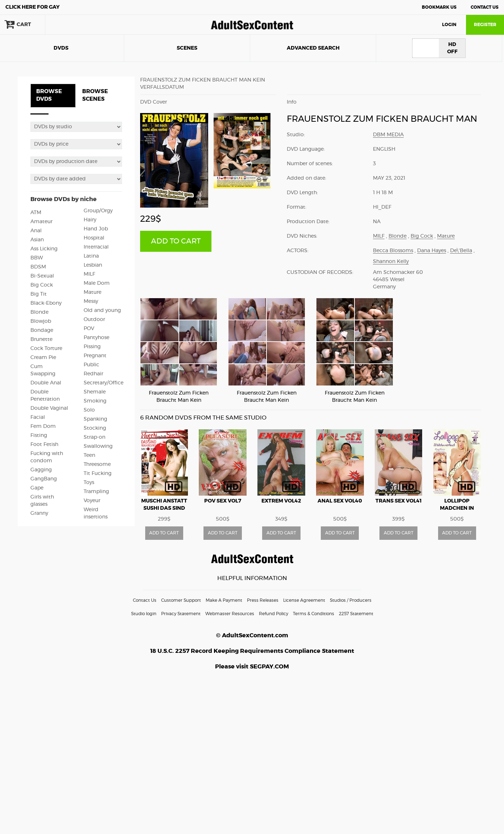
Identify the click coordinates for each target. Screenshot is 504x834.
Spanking (95, 419)
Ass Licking (44, 249)
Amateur (41, 222)
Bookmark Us (439, 7)
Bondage (42, 330)
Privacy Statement (181, 614)
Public (91, 365)
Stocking (95, 428)
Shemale (95, 392)
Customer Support (181, 600)
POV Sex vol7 (223, 501)
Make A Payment (224, 600)
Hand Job (96, 229)
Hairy (90, 220)
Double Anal (46, 383)
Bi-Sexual (42, 276)
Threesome (97, 464)
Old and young (102, 310)
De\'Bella (461, 251)
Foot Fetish (44, 445)
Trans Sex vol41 (399, 501)
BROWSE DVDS (49, 95)
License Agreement (304, 600)
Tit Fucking (98, 474)
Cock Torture (46, 349)
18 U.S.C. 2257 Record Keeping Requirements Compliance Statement (252, 651)
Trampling (96, 492)
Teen (89, 455)
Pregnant (95, 356)
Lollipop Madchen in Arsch (457, 508)
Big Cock (42, 285)
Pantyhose (96, 338)
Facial (38, 417)
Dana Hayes (432, 251)
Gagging (41, 470)
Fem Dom (43, 426)
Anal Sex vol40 (340, 501)
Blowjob (41, 321)
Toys (89, 483)
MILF (89, 274)
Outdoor (94, 320)
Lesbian (93, 265)
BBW (37, 258)
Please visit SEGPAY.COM (252, 667)
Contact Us (485, 7)
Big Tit (39, 294)
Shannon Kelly (391, 262)
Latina (91, 256)
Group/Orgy (98, 211)
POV (89, 329)
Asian (37, 240)
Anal (36, 231)
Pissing (92, 347)
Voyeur (92, 501)
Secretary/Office (104, 383)
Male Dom (97, 283)
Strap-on (94, 437)
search (69, 25)
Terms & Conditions (314, 614)
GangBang (44, 479)
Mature (93, 292)
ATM (36, 213)
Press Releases (263, 600)
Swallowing (98, 446)
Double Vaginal (49, 408)
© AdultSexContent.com (252, 635)
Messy (91, 301)
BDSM (38, 267)
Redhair (93, 374)
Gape (37, 488)
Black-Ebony (46, 303)
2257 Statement (356, 614)
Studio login (144, 614)
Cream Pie (43, 358)
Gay (33, 7)
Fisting (39, 435)
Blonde (39, 312)
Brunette (41, 339)
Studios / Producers (351, 600)
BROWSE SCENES (95, 95)
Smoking (95, 401)
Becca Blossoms (393, 251)
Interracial (96, 247)
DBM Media (388, 135)
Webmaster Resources (230, 614)
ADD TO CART (176, 241)
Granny (39, 513)
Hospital (94, 238)
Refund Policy (274, 614)
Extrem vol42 (281, 501)
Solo (89, 410)
